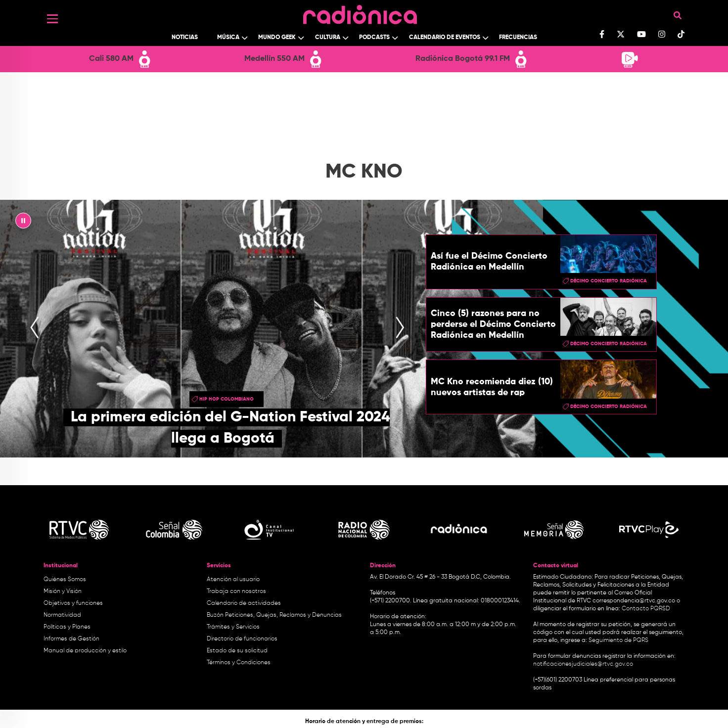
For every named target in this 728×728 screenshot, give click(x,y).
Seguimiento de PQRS (618, 640)
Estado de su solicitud (237, 651)
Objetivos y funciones (73, 603)
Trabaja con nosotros (236, 591)
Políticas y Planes (67, 627)
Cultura (328, 38)
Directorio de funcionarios (242, 639)
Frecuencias (518, 38)
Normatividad (62, 615)
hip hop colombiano (227, 399)
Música (228, 38)
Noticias (185, 38)
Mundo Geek (277, 38)
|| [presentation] (23, 223)
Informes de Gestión (71, 639)
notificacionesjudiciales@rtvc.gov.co (583, 664)
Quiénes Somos (65, 580)
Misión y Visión (63, 591)
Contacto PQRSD (646, 609)
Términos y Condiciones (239, 663)
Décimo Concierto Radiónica (609, 281)
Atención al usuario (233, 580)
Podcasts (374, 38)
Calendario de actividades (244, 603)
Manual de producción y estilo (85, 651)
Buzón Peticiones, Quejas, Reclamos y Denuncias (274, 615)
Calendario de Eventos (445, 38)
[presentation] (35, 328)
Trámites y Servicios (233, 627)
